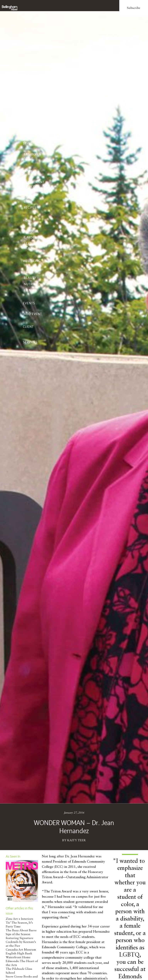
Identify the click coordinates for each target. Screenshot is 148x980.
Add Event (33, 314)
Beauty (30, 278)
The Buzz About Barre (21, 931)
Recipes (30, 207)
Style (28, 143)
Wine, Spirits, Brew (30, 197)
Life (26, 73)
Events (29, 303)
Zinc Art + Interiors (19, 919)
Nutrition (32, 284)
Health (30, 272)
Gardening (33, 237)
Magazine (31, 18)
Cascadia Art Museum (21, 950)
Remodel (31, 231)
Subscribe (134, 8)
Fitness (30, 290)
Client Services (30, 334)
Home (28, 220)
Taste (28, 171)
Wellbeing (32, 261)
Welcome (32, 39)
